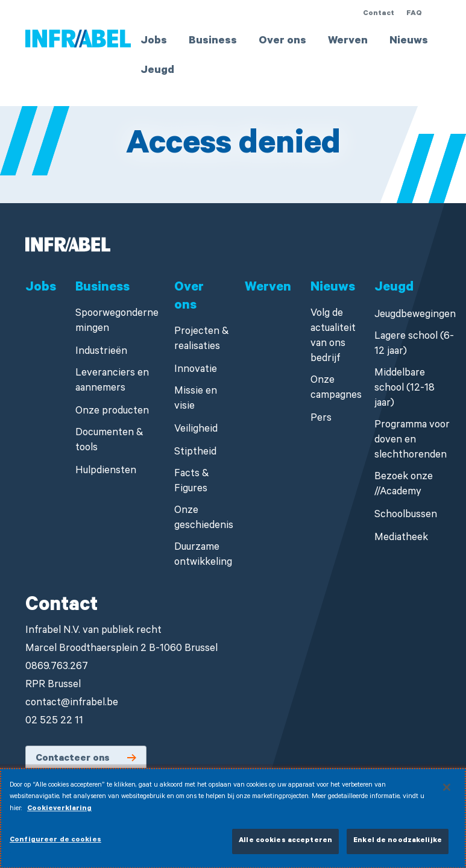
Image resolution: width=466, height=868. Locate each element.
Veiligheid (196, 430)
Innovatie (196, 370)
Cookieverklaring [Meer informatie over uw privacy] (59, 813)
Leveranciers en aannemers (112, 382)
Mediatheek (401, 539)
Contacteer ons (73, 759)
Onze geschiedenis (204, 519)
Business (213, 42)
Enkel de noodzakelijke (398, 846)
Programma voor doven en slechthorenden (412, 441)
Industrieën (101, 352)
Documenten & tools (109, 441)
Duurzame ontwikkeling (203, 556)
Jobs (154, 42)
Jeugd (157, 71)
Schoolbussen (406, 516)
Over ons (282, 42)
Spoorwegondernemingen (117, 322)
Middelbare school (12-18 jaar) (405, 389)
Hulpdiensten (106, 472)
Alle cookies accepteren (285, 846)
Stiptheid (195, 453)
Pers (321, 419)
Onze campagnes (336, 389)
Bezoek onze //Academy (404, 485)
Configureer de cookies (55, 845)
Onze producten (112, 412)
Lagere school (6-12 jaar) (414, 345)
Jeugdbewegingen (415, 316)
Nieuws (409, 42)
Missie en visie (196, 400)
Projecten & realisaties (202, 340)
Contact (379, 14)
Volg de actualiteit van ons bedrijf (333, 337)
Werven (348, 42)
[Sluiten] (447, 791)
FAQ (414, 14)
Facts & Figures (192, 482)
